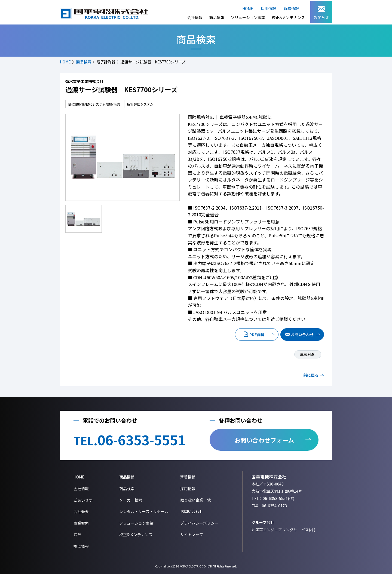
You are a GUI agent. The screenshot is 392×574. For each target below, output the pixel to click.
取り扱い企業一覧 (195, 500)
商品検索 (84, 62)
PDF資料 (257, 334)
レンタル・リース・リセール (144, 511)
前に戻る (311, 375)
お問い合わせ (302, 334)
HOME (248, 8)
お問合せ (321, 13)
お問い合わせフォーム (264, 440)
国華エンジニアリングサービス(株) (285, 530)
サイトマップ (192, 535)
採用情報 (268, 8)
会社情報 (195, 17)
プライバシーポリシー (199, 523)
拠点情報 (81, 546)
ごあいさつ (83, 500)
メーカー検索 (131, 500)
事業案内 (81, 523)
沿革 (77, 535)
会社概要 (81, 511)
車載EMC (308, 354)
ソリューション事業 (248, 17)
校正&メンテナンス (288, 17)
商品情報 (217, 17)
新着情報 (291, 8)
